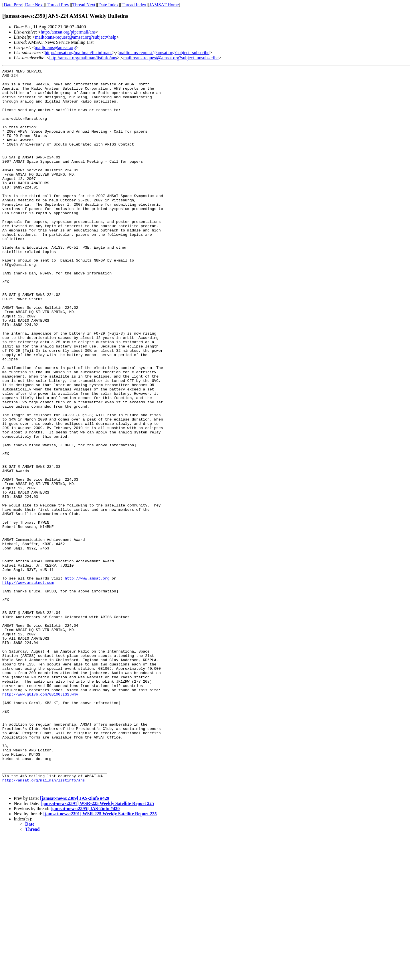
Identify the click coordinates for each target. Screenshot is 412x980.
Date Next (34, 5)
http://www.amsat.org (87, 680)
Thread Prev (58, 5)
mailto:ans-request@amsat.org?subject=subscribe (164, 53)
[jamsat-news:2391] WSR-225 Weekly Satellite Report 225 (97, 947)
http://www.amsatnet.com (28, 686)
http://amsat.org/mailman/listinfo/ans (79, 53)
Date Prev (13, 5)
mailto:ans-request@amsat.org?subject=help (76, 37)
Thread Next (84, 5)
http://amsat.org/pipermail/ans (68, 32)
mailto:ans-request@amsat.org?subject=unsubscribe (171, 58)
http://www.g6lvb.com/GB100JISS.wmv (40, 820)
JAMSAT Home (164, 5)
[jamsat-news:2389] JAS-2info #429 (75, 942)
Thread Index (134, 5)
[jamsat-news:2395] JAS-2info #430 (85, 952)
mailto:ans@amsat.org (55, 47)
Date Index (109, 5)
